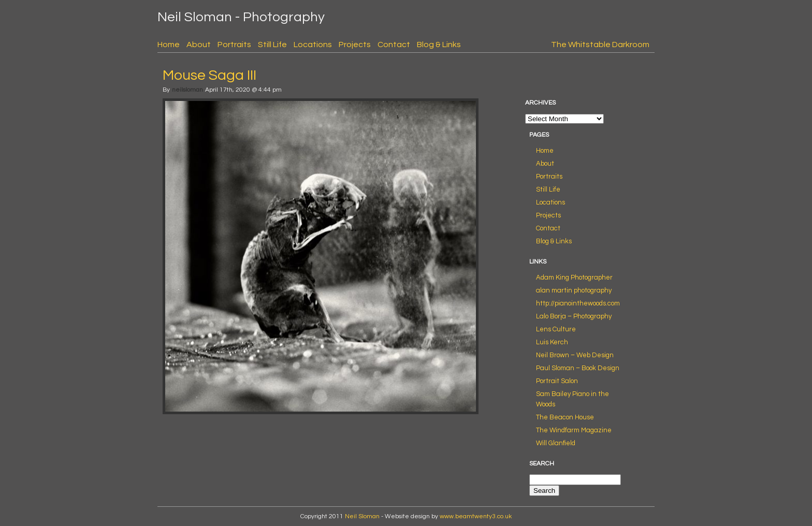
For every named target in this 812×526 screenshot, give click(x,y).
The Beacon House (565, 417)
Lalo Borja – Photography (574, 316)
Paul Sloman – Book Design (578, 368)
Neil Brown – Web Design (575, 355)
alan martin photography (574, 290)
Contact (394, 45)
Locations (313, 45)
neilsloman (187, 90)
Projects (355, 45)
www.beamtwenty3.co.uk (476, 516)
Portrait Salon (557, 381)
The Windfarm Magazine (574, 430)
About (199, 45)
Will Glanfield (556, 443)
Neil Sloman (362, 516)
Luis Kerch (552, 342)
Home (169, 45)
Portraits (234, 45)
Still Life (272, 45)
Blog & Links (439, 45)
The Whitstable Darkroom (600, 45)
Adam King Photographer (574, 277)
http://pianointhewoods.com (578, 303)
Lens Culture (556, 329)
